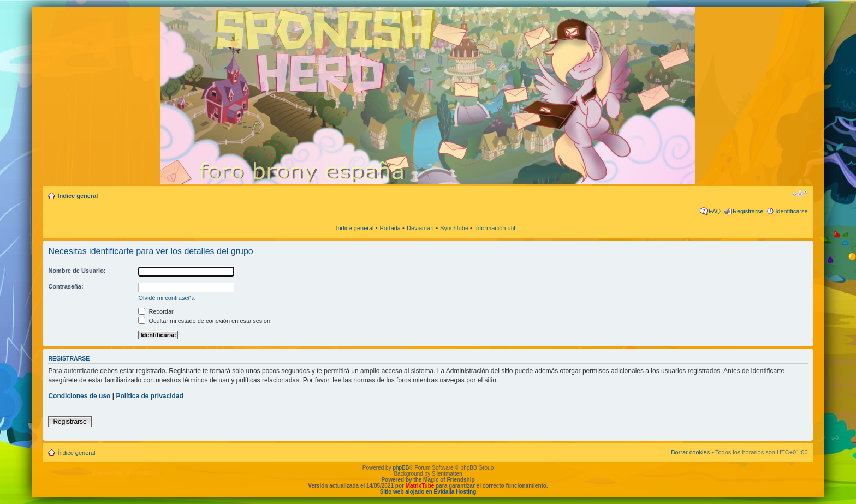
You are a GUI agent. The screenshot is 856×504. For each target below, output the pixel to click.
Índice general (78, 196)
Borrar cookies (690, 452)
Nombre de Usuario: (77, 271)
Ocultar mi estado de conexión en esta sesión (204, 321)
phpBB (401, 468)
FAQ (715, 211)
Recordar (156, 311)
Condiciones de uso (79, 396)
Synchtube (454, 228)
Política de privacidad (149, 396)
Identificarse (791, 211)
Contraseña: (66, 286)
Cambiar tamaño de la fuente (800, 194)
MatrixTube (420, 486)
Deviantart (420, 228)
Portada (390, 228)
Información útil (495, 228)
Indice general (355, 228)
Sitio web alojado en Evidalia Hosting (428, 492)
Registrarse (748, 211)
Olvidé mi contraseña (166, 298)
